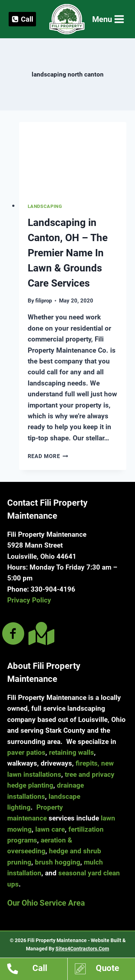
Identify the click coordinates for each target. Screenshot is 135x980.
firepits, (87, 763)
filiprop (44, 301)
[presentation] (73, 158)
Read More (48, 456)
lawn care (50, 829)
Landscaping (45, 206)
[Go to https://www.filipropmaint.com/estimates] (105, 970)
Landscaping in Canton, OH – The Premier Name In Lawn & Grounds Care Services (68, 253)
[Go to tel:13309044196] (37, 970)
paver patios (26, 752)
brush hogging (58, 862)
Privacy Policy (29, 600)
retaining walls (71, 752)
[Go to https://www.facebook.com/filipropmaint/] (13, 634)
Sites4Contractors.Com (82, 949)
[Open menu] (107, 19)
